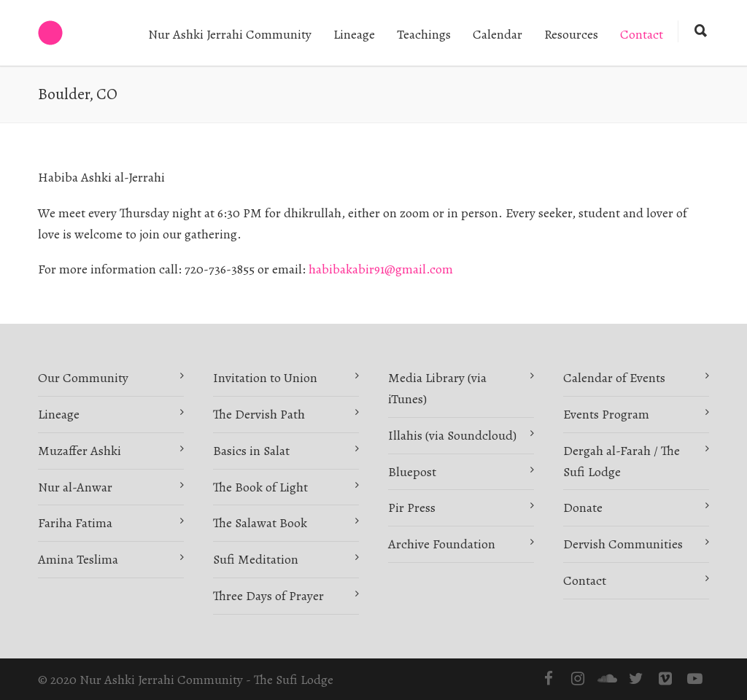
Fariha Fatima (75, 523)
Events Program (606, 414)
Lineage (354, 34)
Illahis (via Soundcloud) (452, 435)
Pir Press (412, 507)
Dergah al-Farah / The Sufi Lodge (622, 461)
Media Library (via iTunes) (437, 388)
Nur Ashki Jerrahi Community (230, 34)
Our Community (83, 378)
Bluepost (412, 472)
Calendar (498, 34)
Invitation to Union (265, 378)
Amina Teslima (78, 559)
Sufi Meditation (256, 559)
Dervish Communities (623, 544)
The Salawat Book (260, 523)
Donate (583, 507)
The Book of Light (260, 487)
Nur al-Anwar (75, 487)
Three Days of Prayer (268, 596)
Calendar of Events (614, 378)
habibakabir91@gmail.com (381, 269)
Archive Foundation (442, 544)
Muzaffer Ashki (80, 451)
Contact (642, 34)
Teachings (424, 34)
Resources (571, 34)
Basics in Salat (251, 451)
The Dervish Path (259, 414)
